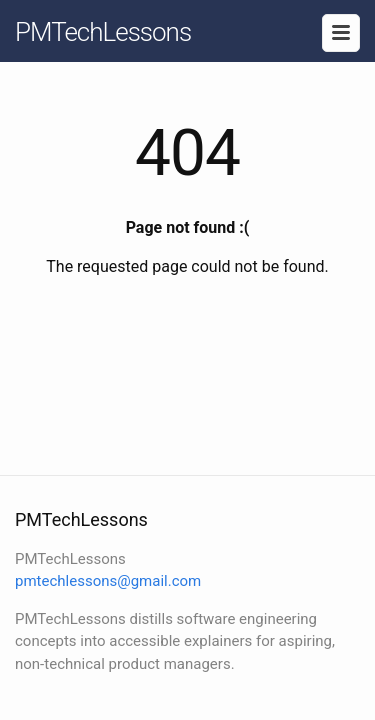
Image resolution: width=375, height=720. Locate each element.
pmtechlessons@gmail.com (108, 581)
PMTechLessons (103, 32)
